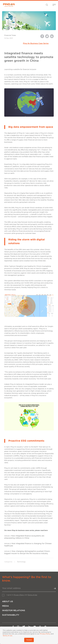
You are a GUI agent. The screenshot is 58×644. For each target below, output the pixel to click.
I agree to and (22, 595)
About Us (8, 602)
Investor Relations (14, 611)
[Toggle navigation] (47, 5)
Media (5, 606)
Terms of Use (32, 595)
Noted (29, 640)
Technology (21, 562)
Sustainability (11, 615)
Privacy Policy (19, 595)
